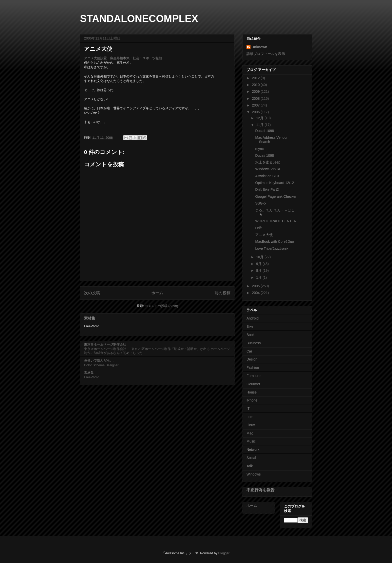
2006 (256, 112)
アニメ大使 (264, 235)
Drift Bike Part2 (267, 189)
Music (251, 441)
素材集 (90, 318)
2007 (256, 105)
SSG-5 (260, 203)
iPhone (252, 400)
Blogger (224, 553)
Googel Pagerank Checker (276, 196)
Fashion (253, 367)
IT (248, 408)
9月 (259, 264)
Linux (251, 425)
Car (249, 351)
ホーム (157, 293)
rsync (259, 149)
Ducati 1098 (265, 131)
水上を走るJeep (268, 162)
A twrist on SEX (267, 176)
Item (250, 417)
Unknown (259, 47)
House (251, 392)
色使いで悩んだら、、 (100, 360)
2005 (256, 286)
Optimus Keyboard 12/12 (275, 183)
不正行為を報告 (260, 490)
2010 (256, 85)
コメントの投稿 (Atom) (161, 306)
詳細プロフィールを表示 (266, 54)
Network (253, 449)
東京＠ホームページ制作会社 (105, 344)
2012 (256, 78)
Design (252, 359)
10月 (260, 257)
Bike (250, 326)
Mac (250, 433)
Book (250, 335)
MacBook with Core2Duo (275, 241)
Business (254, 343)
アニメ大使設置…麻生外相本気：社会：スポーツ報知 (123, 58)
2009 (256, 91)
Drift (258, 228)
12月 (260, 118)
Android (252, 318)
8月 (259, 270)
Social (251, 458)
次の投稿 (92, 293)
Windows (254, 474)
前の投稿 (222, 293)
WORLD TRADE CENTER (276, 221)
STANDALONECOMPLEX (139, 18)
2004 (256, 293)
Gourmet (253, 384)
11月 (260, 125)
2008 (256, 98)
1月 (259, 277)
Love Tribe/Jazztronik (272, 248)
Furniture (253, 376)
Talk (250, 466)
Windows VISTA (268, 169)
